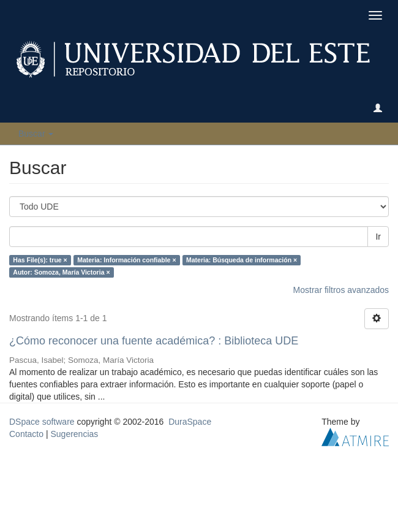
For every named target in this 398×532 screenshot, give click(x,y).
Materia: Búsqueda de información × (242, 260)
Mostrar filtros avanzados (341, 290)
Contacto (26, 434)
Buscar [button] (36, 134)
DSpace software (42, 422)
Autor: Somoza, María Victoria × (61, 272)
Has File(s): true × (40, 260)
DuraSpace (190, 422)
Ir (378, 237)
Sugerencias (74, 434)
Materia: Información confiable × (126, 260)
